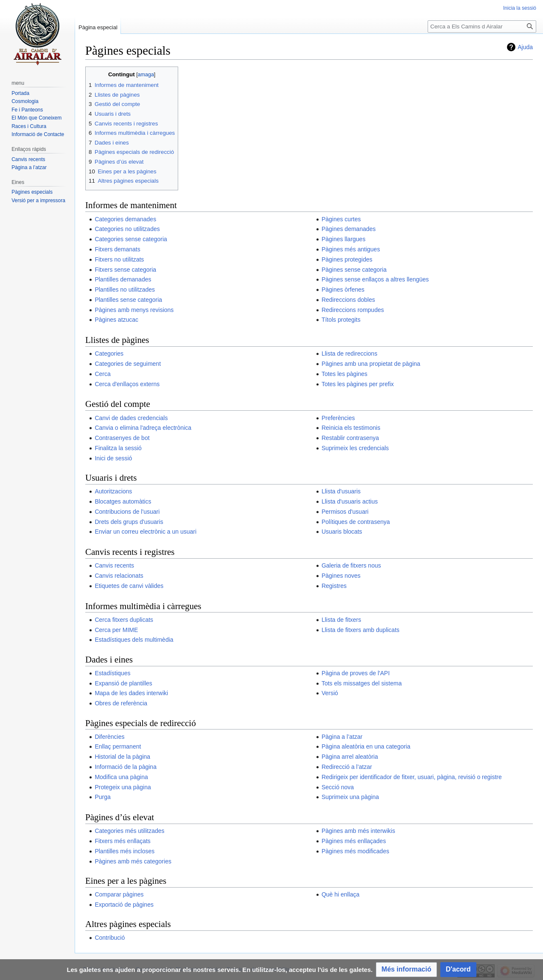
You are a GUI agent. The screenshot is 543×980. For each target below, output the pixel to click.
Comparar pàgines (119, 894)
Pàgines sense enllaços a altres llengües (375, 279)
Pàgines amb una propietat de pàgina (371, 364)
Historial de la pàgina (122, 757)
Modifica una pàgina (121, 777)
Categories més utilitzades (129, 831)
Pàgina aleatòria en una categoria (366, 746)
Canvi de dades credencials (131, 418)
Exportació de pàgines (124, 905)
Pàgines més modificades (355, 851)
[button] (406, 970)
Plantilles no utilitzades (125, 290)
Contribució (110, 938)
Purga (102, 797)
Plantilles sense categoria (128, 300)
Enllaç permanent (118, 746)
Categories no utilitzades (127, 229)
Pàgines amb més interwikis (358, 831)
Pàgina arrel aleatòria (350, 757)
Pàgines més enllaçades (354, 841)
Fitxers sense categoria (125, 270)
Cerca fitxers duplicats (124, 620)
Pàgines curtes (341, 219)
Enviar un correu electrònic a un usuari (146, 532)
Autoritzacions (113, 491)
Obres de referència (121, 703)
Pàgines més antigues (351, 249)
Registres (334, 586)
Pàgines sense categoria (354, 270)
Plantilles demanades (123, 279)
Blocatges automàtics (123, 501)
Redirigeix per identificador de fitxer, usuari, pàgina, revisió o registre (412, 777)
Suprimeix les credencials (355, 448)
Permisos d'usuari (345, 512)
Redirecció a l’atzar (347, 767)
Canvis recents (114, 565)
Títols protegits (341, 320)
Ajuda (525, 47)
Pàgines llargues (344, 239)
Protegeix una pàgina (123, 787)
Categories (109, 354)
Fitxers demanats (117, 249)
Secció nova (338, 787)
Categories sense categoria (131, 239)
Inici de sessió (113, 458)
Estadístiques (112, 673)
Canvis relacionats (119, 576)
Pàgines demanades (349, 229)
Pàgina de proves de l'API (356, 673)
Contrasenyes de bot (122, 438)
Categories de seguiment (128, 364)
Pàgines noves (341, 576)
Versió (330, 693)
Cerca (102, 374)
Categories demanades (125, 219)
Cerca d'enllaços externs (127, 384)
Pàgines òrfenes (343, 290)
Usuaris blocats (342, 532)
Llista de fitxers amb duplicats (361, 630)
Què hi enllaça (341, 894)
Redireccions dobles (348, 300)
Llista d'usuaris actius (350, 501)
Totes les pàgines (344, 374)
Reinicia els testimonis (351, 428)
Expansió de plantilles (123, 683)
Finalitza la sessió (118, 448)
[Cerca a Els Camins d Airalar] (482, 26)
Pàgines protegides (347, 259)
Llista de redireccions (350, 354)
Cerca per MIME (116, 630)
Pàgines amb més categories (133, 861)
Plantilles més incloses (125, 851)
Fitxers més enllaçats (122, 841)
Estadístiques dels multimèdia (134, 640)
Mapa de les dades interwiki (131, 693)
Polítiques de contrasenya (356, 522)
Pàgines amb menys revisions (134, 310)
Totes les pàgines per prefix (358, 384)
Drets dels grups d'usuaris (129, 522)
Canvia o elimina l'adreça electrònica (143, 428)
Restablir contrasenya (350, 438)
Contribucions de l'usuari (127, 512)
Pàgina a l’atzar (342, 737)
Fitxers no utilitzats (119, 259)
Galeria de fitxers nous (351, 565)
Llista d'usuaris (341, 491)
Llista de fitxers (341, 620)
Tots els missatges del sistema (362, 683)
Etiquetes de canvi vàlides (129, 586)
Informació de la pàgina (126, 767)
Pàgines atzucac (116, 320)
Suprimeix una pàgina (350, 797)
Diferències (109, 737)
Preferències (338, 418)
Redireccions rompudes (353, 310)
